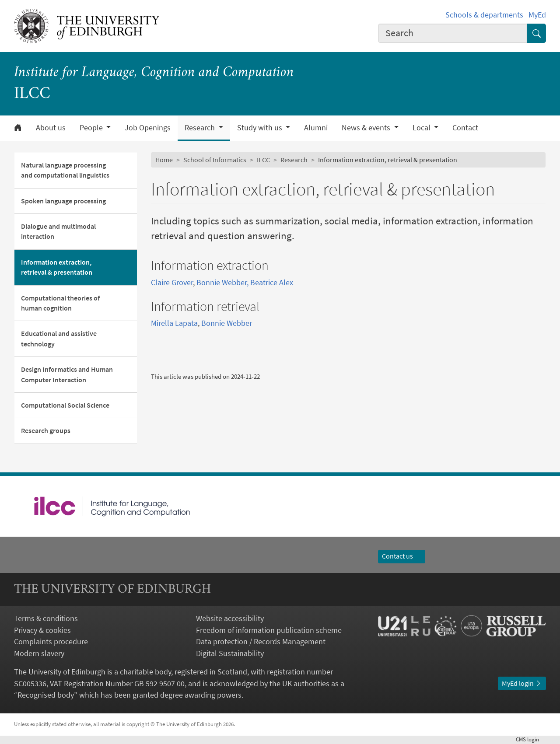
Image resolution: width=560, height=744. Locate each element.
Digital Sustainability (230, 653)
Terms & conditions (46, 618)
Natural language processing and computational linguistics (65, 170)
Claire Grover (172, 283)
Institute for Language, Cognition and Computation (154, 73)
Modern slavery (39, 653)
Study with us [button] (261, 128)
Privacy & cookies (42, 630)
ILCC (263, 160)
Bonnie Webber (222, 283)
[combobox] (453, 33)
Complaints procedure (51, 642)
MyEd (537, 15)
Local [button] (422, 128)
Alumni (316, 128)
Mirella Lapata (174, 323)
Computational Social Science (65, 405)
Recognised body (46, 695)
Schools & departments (484, 15)
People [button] (92, 128)
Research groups (46, 431)
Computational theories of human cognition (60, 303)
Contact (465, 128)
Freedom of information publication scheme (269, 630)
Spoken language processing (63, 201)
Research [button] (201, 128)
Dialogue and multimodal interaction (58, 231)
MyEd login (522, 683)
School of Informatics (215, 160)
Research (294, 160)
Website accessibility (230, 618)
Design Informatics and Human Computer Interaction (67, 374)
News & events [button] (367, 128)
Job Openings (148, 128)
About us (51, 128)
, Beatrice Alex (270, 283)
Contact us (402, 556)
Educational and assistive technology (59, 339)
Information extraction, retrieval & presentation (57, 267)
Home (164, 160)
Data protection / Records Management (261, 642)
